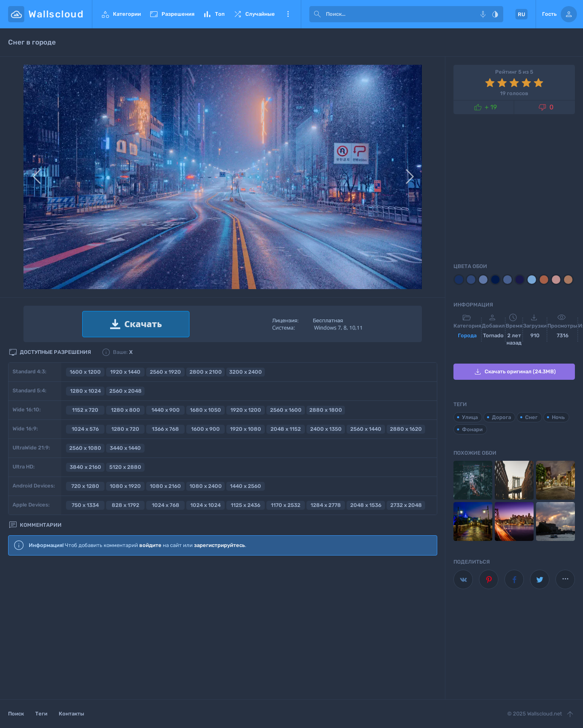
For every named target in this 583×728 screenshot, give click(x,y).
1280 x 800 (126, 410)
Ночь (558, 417)
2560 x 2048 (126, 391)
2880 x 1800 (326, 410)
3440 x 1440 (125, 448)
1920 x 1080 (246, 429)
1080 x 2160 (165, 486)
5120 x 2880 (125, 467)
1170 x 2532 (286, 505)
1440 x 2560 (246, 486)
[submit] (317, 14)
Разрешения (172, 14)
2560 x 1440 (366, 429)
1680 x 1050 (205, 410)
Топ (214, 14)
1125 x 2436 (246, 505)
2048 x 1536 (366, 505)
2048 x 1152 (286, 429)
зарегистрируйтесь (219, 545)
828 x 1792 (126, 505)
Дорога (501, 417)
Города (467, 335)
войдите (150, 545)
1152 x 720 (85, 410)
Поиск (16, 714)
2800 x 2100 (206, 372)
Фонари (472, 429)
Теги (41, 714)
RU (521, 14)
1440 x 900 (166, 410)
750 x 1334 (85, 505)
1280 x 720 (125, 429)
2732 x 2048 (406, 505)
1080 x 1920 (125, 486)
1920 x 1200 (246, 410)
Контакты (71, 714)
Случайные (254, 14)
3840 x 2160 (85, 467)
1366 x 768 (165, 429)
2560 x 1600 (286, 410)
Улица (470, 417)
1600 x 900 (205, 429)
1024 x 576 (85, 429)
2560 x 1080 (85, 448)
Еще (288, 14)
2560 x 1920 (165, 372)
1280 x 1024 (85, 391)
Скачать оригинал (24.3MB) (514, 372)
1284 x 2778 (326, 505)
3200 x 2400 (246, 372)
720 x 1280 (85, 486)
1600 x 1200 (85, 372)
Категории (121, 14)
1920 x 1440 (125, 372)
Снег (531, 417)
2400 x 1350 (326, 429)
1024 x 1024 (205, 505)
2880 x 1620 (406, 429)
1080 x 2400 (206, 486)
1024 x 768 (166, 505)
